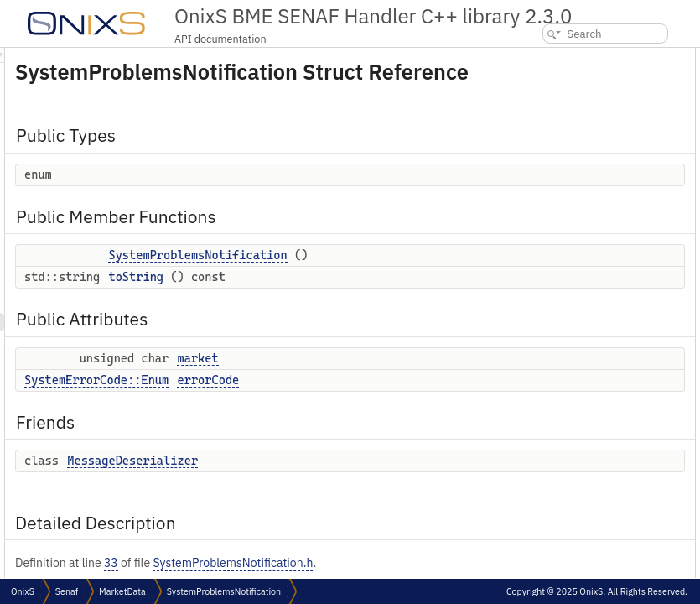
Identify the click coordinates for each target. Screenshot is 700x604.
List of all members (556, 456)
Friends (531, 198)
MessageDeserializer (342, 502)
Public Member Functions (573, 87)
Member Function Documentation (589, 327)
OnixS (23, 591)
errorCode (417, 421)
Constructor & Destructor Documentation (605, 290)
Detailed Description (561, 234)
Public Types (543, 57)
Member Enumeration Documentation (598, 253)
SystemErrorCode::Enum (306, 421)
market (407, 399)
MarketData (122, 591)
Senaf (67, 591)
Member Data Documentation (579, 401)
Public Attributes (553, 142)
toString (345, 318)
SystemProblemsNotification (407, 279)
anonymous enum (567, 271)
